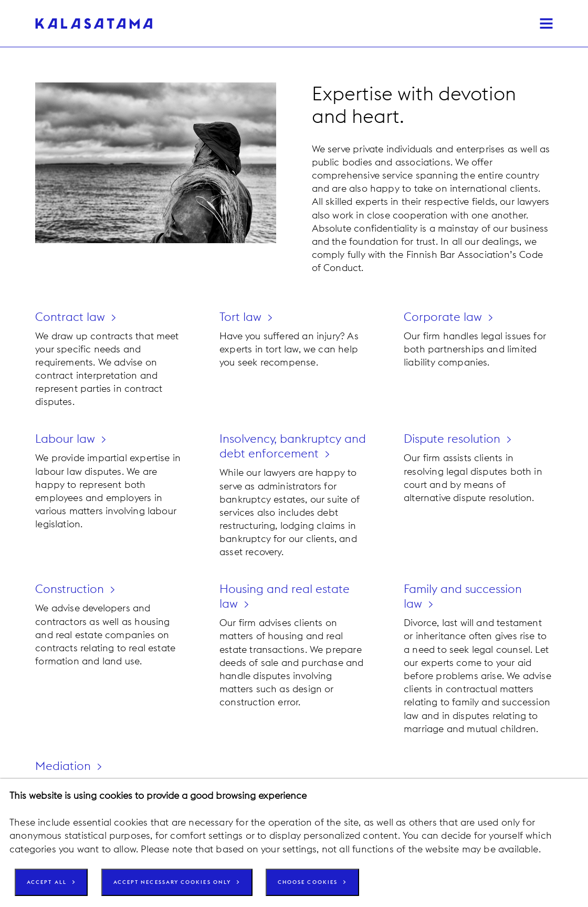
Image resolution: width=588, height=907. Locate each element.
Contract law (71, 317)
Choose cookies (330, 883)
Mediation (64, 763)
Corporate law (444, 317)
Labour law (67, 439)
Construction (70, 588)
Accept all (49, 883)
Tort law (241, 317)
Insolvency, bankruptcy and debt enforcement (283, 446)
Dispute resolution (454, 439)
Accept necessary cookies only (185, 883)
